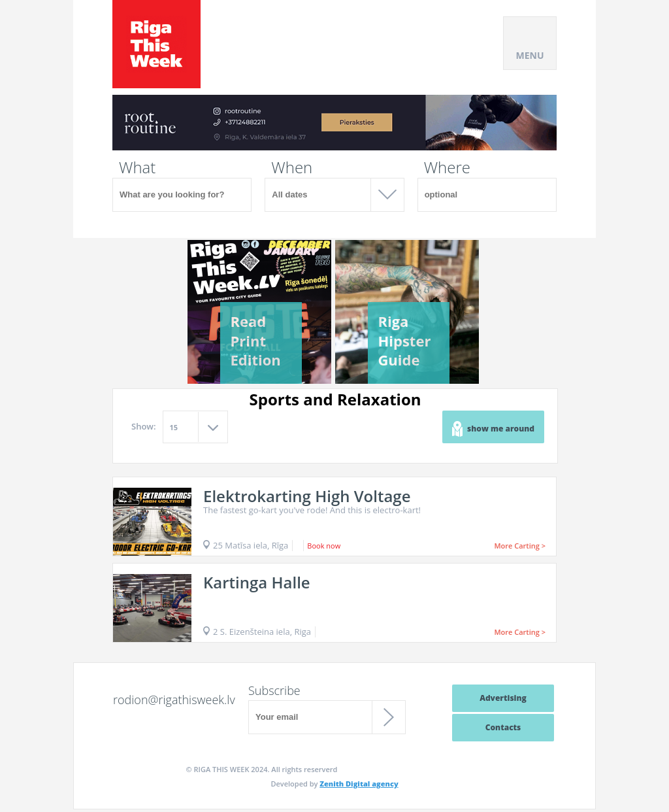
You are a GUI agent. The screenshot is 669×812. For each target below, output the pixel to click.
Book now (324, 546)
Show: (144, 426)
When (292, 167)
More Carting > (520, 546)
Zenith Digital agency (359, 784)
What (137, 167)
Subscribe (274, 690)
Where (447, 167)
